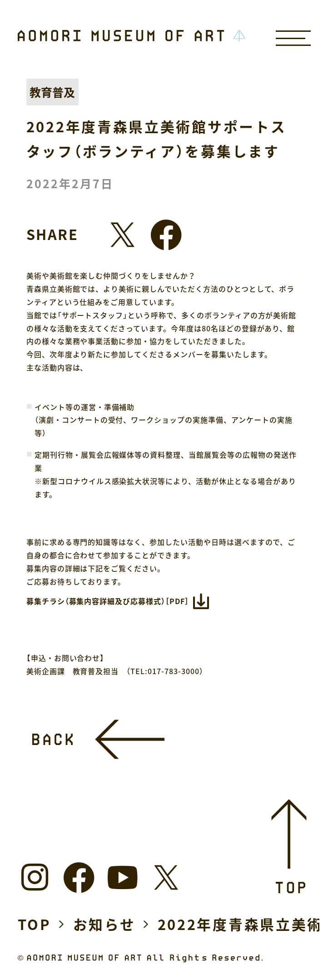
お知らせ (104, 924)
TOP (35, 924)
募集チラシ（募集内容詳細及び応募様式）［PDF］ (108, 601)
